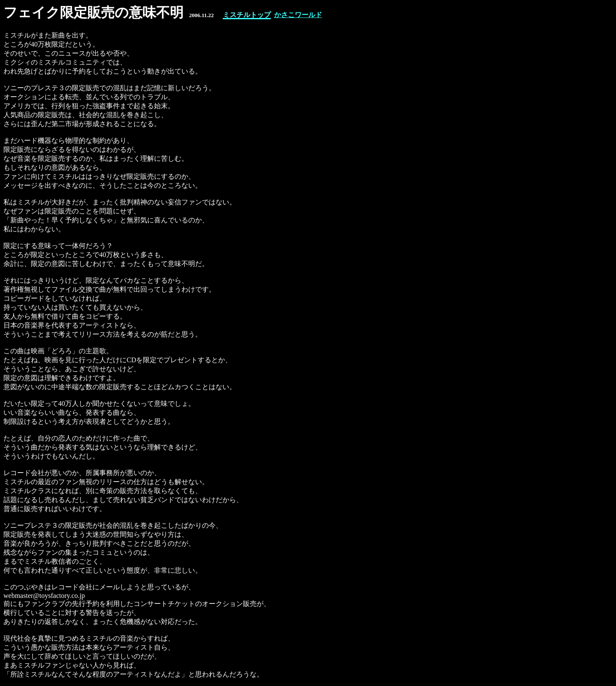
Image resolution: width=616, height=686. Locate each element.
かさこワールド (298, 15)
